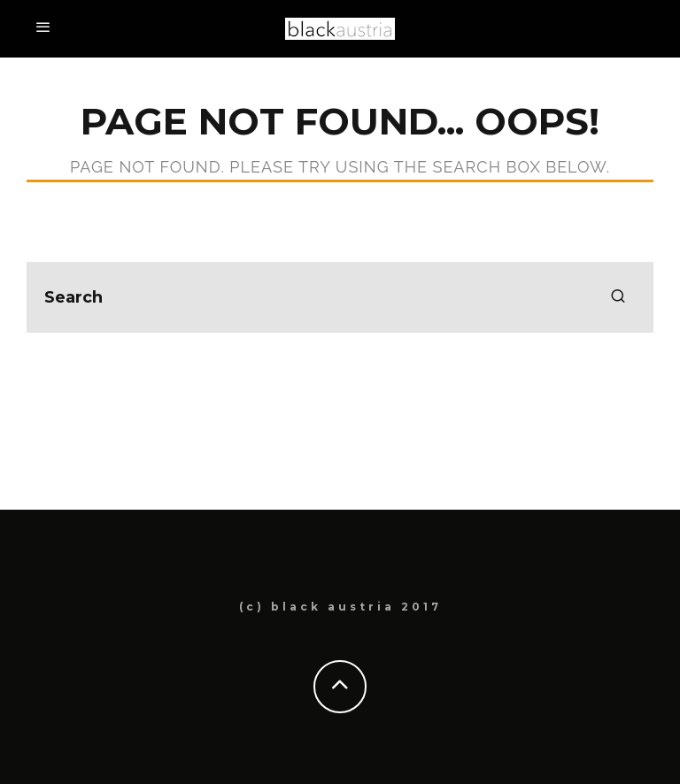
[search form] (340, 297)
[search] (618, 297)
